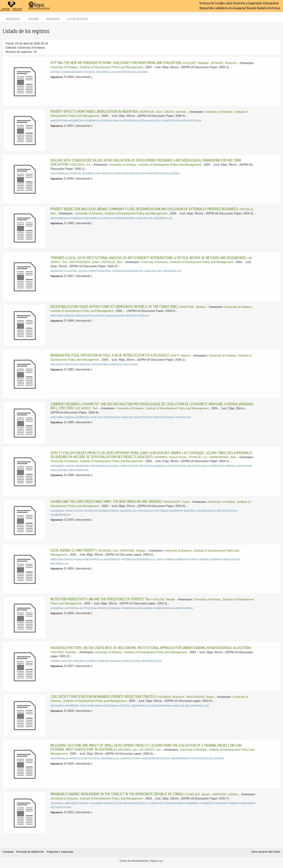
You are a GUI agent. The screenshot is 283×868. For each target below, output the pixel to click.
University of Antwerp (64, 67)
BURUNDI (83, 466)
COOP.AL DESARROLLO (99, 72)
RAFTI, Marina (181, 356)
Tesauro (33, 19)
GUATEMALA (60, 173)
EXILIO (85, 365)
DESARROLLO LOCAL (151, 559)
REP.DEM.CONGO (63, 316)
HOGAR (67, 661)
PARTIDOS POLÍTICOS (123, 365)
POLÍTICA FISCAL (137, 316)
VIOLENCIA (145, 511)
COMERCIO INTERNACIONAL (103, 121)
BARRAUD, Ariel (151, 112)
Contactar (8, 852)
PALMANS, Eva (108, 551)
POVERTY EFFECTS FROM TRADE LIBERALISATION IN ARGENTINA (94, 111)
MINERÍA (192, 803)
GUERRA (176, 511)
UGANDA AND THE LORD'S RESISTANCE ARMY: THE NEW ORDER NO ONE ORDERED (106, 501)
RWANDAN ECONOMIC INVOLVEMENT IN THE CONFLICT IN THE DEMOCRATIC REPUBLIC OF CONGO (117, 794)
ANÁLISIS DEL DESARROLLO (154, 218)
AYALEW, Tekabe (164, 599)
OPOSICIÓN (99, 365)
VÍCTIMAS (161, 511)
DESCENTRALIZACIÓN (90, 316)
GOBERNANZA (61, 515)
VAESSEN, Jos (127, 750)
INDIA (55, 661)
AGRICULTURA (111, 173)
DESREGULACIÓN (134, 121)
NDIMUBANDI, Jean (223, 457)
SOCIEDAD (110, 706)
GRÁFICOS (183, 417)
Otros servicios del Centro (266, 852)
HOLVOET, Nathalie (196, 63)
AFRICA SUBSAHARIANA (67, 72)
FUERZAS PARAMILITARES (102, 511)
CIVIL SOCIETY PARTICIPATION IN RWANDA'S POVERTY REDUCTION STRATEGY (103, 696)
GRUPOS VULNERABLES (200, 511)
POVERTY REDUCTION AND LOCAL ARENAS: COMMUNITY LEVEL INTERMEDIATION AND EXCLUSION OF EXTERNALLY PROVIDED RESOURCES (144, 209)
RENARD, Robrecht (224, 63)
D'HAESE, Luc (198, 457)
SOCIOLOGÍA (131, 661)
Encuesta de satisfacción (30, 852)
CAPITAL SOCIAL (77, 271)
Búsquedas (13, 19)
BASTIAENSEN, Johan (85, 262)
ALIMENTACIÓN (182, 608)
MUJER (79, 661)
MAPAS (231, 466)
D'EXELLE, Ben (112, 262)
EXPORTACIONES (135, 803)
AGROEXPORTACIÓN (155, 759)
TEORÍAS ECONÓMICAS (128, 271)
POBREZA (76, 121)
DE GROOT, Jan (150, 750)
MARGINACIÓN (124, 218)
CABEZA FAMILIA (97, 661)
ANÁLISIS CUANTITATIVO (163, 121)
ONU (79, 559)
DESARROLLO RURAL (99, 218)
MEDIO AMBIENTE (178, 559)
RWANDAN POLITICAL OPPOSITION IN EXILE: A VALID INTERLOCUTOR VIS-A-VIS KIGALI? (110, 355)
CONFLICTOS (74, 511)
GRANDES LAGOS (63, 466)
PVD (195, 559)
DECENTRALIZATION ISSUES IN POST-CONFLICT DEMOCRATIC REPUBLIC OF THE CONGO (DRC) (114, 306)
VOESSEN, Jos (80, 165)
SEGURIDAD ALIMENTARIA (154, 608)
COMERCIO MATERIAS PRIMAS (220, 803)
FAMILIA (115, 661)
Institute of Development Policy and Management (111, 67)
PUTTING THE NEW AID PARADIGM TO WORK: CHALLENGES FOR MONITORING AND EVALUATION (116, 63)
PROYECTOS (129, 466)
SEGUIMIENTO (79, 470)
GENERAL (58, 271)
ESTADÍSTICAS (191, 121)
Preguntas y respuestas (60, 852)
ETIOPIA (72, 608)
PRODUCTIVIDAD (108, 608)
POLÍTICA (72, 365)
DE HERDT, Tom (87, 408)
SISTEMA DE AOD (134, 173)
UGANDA (57, 511)
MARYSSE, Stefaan (193, 307)
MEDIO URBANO (211, 559)
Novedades (53, 19)
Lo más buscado (78, 19)
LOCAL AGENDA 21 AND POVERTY (73, 550)
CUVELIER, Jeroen (198, 794)
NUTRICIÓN (88, 608)
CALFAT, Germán (175, 112)
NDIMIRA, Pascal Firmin (171, 457)
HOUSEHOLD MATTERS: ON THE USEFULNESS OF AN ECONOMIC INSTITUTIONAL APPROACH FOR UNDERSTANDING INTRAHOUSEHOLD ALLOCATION (150, 648)
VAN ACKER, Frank (176, 502)
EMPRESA (248, 803)
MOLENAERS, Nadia (200, 697)
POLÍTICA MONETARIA (105, 417)
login (161, 861)
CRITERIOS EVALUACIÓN (131, 72)
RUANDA (57, 365)
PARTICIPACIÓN (100, 271)
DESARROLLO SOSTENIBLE (102, 559)
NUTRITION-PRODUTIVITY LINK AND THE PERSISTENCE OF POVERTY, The (100, 599)
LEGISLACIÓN (115, 316)
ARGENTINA (59, 121)
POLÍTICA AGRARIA (152, 466)
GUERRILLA (128, 511)
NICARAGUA (59, 218)
